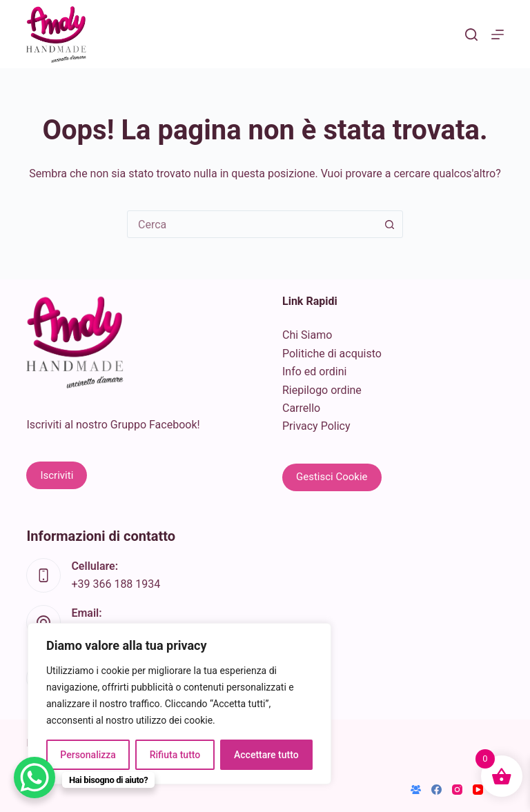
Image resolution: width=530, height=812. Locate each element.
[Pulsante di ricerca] (389, 224)
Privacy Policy (316, 426)
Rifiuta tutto (175, 755)
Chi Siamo (307, 335)
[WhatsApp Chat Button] (35, 778)
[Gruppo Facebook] (416, 790)
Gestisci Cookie (332, 477)
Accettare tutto (266, 755)
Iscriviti (57, 475)
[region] (179, 704)
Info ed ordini (314, 372)
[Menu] (498, 34)
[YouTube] (478, 790)
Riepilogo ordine (322, 390)
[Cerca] (471, 34)
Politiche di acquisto (332, 354)
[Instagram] (457, 790)
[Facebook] (436, 790)
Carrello (301, 408)
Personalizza (88, 755)
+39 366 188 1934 (116, 584)
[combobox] (252, 224)
